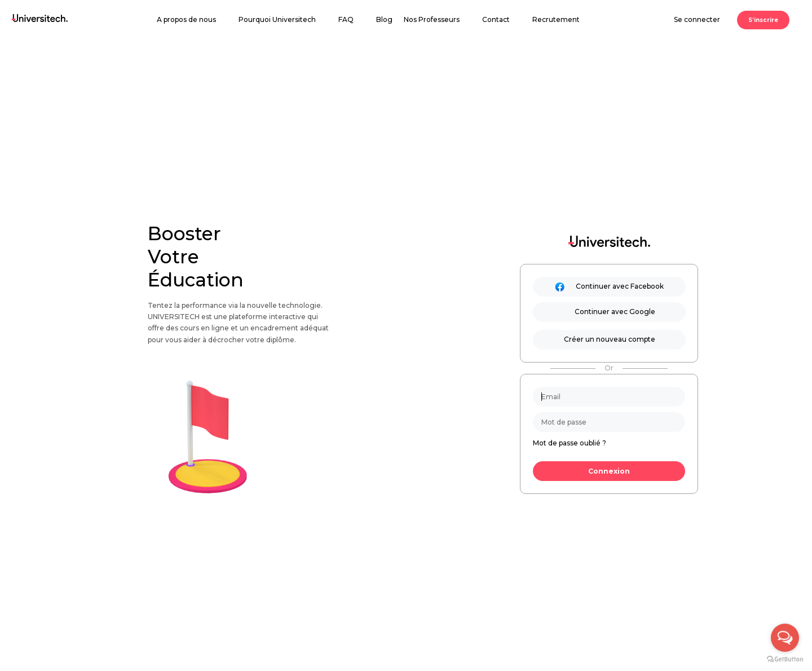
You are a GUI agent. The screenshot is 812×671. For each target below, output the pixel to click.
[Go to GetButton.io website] (785, 659)
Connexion (609, 471)
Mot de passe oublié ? (570, 443)
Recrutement (556, 19)
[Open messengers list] (785, 638)
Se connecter (697, 19)
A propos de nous (186, 19)
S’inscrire (763, 20)
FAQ (346, 19)
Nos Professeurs (432, 19)
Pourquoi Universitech (277, 19)
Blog (384, 19)
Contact (496, 19)
